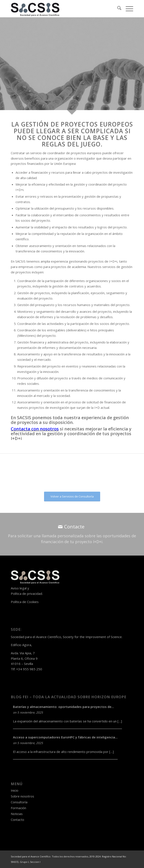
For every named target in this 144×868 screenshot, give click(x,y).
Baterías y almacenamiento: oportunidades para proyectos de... (63, 707)
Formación (18, 808)
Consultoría (19, 802)
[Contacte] (72, 534)
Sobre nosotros (22, 796)
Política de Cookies (25, 602)
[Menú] (127, 9)
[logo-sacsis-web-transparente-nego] (60, 9)
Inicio (15, 790)
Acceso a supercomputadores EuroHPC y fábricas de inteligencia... (65, 737)
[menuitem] (117, 9)
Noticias (17, 814)
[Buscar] (117, 9)
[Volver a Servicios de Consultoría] (72, 497)
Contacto (17, 820)
